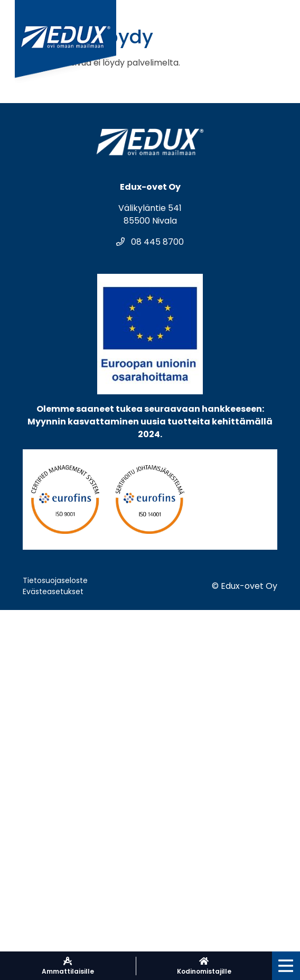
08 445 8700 (150, 242)
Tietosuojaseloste (55, 580)
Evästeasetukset (53, 591)
